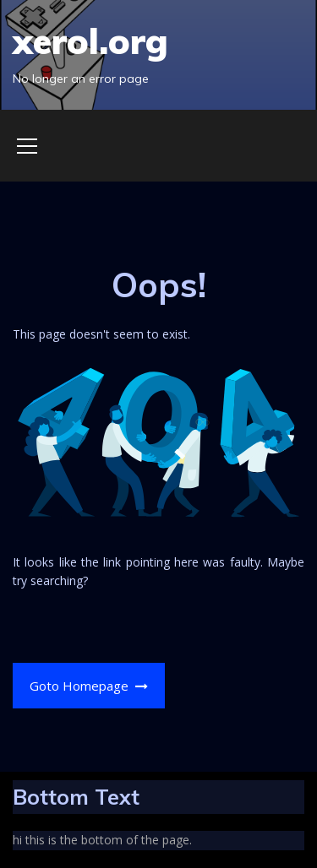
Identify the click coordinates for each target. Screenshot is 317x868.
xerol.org (90, 41)
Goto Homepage (89, 686)
